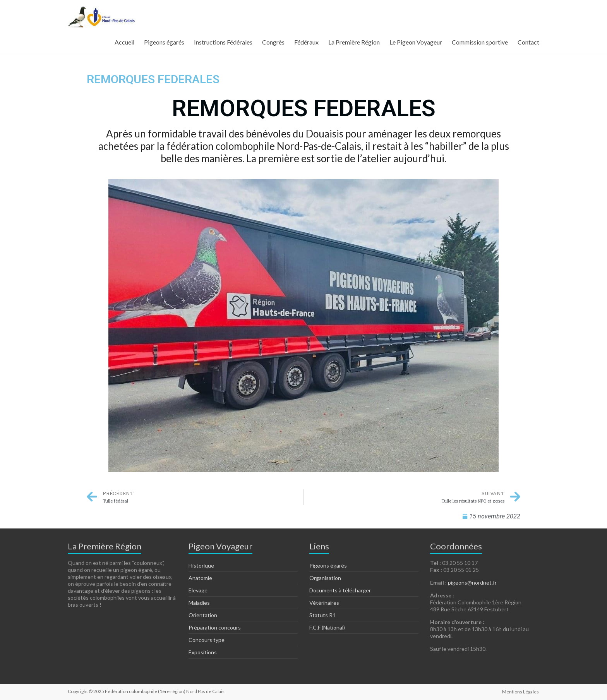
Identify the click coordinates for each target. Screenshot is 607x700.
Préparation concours (215, 627)
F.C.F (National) (327, 627)
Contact (528, 42)
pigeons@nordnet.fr (472, 582)
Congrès (273, 42)
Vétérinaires (324, 603)
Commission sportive (480, 42)
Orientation (203, 615)
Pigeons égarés (164, 42)
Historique (201, 565)
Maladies (199, 603)
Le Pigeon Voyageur (416, 42)
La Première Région (354, 42)
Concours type (207, 640)
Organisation (325, 578)
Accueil (124, 42)
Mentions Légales (521, 691)
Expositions (203, 652)
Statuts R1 (322, 615)
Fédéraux (306, 42)
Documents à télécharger (340, 590)
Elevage (198, 590)
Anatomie (200, 578)
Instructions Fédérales (223, 42)
